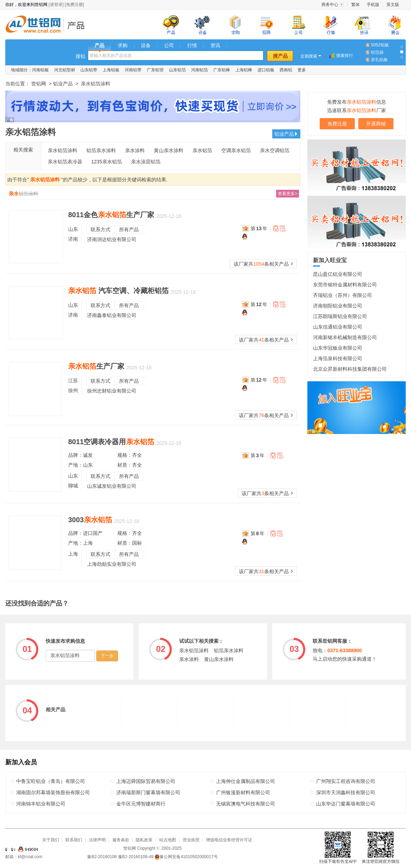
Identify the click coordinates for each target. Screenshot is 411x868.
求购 (123, 45)
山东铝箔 (177, 70)
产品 (99, 45)
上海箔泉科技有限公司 (338, 358)
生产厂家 (96, 366)
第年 (259, 228)
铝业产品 (78, 25)
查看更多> (288, 194)
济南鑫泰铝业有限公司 (112, 315)
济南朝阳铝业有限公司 (338, 306)
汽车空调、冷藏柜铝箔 (118, 291)
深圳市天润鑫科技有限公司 (346, 792)
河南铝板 (40, 70)
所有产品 (129, 229)
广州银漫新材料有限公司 (243, 792)
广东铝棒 (222, 70)
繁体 (355, 5)
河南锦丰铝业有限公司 (41, 804)
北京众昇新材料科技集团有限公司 (350, 369)
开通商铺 (376, 124)
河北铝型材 (65, 70)
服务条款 (121, 840)
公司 (169, 45)
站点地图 (168, 840)
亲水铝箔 (202, 150)
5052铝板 (380, 45)
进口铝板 (266, 70)
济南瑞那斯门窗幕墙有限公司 (148, 792)
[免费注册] (74, 5)
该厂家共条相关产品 (263, 264)
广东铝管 (155, 70)
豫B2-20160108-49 (136, 857)
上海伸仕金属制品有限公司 (246, 781)
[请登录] (56, 5)
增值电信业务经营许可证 (229, 840)
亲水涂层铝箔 (146, 162)
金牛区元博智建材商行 (141, 804)
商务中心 (330, 5)
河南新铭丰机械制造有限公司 (345, 337)
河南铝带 (133, 70)
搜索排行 (345, 56)
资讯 (215, 45)
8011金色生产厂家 (111, 215)
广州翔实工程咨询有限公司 (346, 781)
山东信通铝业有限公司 (338, 327)
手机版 (373, 5)
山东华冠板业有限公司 (338, 348)
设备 (146, 45)
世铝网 (35, 25)
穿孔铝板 (379, 60)
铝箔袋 (377, 52)
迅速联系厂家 (357, 110)
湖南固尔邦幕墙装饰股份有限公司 (53, 792)
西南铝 (286, 70)
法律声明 (97, 840)
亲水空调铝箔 (275, 150)
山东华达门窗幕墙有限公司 (346, 804)
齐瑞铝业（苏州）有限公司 (342, 295)
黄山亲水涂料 (169, 150)
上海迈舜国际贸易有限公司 (146, 781)
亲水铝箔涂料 (63, 150)
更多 (302, 70)
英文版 (393, 5)
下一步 (107, 656)
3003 (90, 520)
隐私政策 (144, 840)
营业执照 (191, 840)
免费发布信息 (357, 102)
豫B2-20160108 (102, 857)
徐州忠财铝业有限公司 (112, 391)
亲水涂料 (135, 150)
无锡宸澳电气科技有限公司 (246, 804)
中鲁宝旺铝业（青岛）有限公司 (51, 781)
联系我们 (74, 840)
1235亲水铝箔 (107, 162)
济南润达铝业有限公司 (112, 239)
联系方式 (100, 229)
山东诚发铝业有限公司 (112, 486)
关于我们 (51, 840)
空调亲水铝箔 (236, 150)
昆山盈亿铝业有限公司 (338, 274)
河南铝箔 (200, 70)
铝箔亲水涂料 (101, 150)
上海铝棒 (244, 70)
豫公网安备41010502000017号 (186, 857)
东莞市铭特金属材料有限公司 (345, 285)
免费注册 (337, 124)
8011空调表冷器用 (111, 442)
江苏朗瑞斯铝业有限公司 (340, 316)
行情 (192, 45)
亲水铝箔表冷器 (65, 162)
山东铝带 (89, 70)
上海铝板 (111, 70)
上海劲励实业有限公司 (112, 564)
